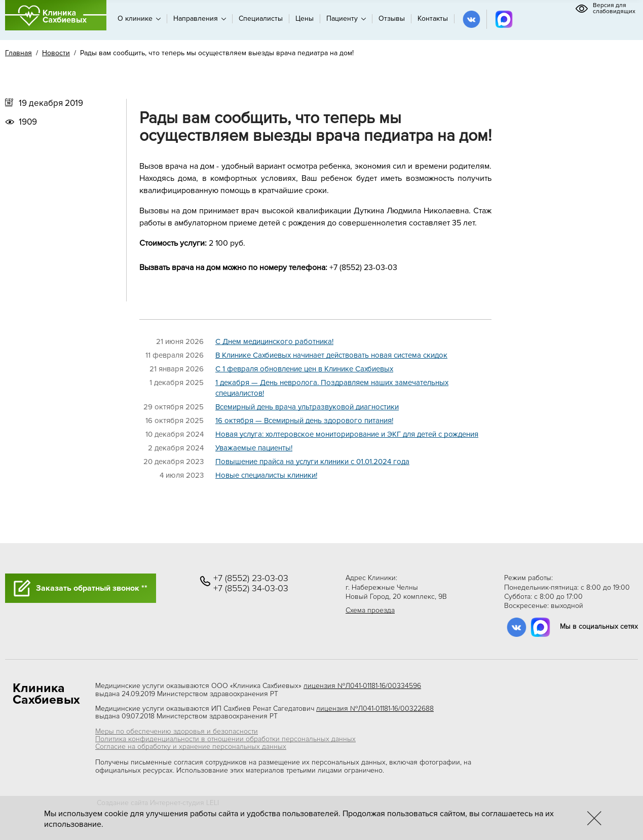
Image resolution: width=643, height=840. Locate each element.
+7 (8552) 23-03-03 (251, 579)
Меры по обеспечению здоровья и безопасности (177, 731)
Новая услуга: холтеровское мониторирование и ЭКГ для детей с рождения (347, 434)
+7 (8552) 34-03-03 (251, 589)
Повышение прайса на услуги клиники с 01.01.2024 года (312, 462)
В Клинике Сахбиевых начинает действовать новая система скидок (331, 355)
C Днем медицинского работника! (274, 341)
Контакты (433, 18)
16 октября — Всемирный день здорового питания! (304, 421)
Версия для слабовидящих (605, 9)
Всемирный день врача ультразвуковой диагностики (307, 407)
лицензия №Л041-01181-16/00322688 (375, 709)
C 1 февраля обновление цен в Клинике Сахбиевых (304, 369)
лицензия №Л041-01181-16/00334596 (362, 686)
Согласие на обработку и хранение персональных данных (191, 747)
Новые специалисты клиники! (266, 475)
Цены (305, 18)
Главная (18, 53)
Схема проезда (370, 610)
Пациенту (346, 18)
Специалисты (261, 18)
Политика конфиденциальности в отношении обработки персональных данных (225, 739)
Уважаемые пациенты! (254, 448)
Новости (56, 53)
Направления (200, 18)
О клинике (139, 18)
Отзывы (392, 18)
